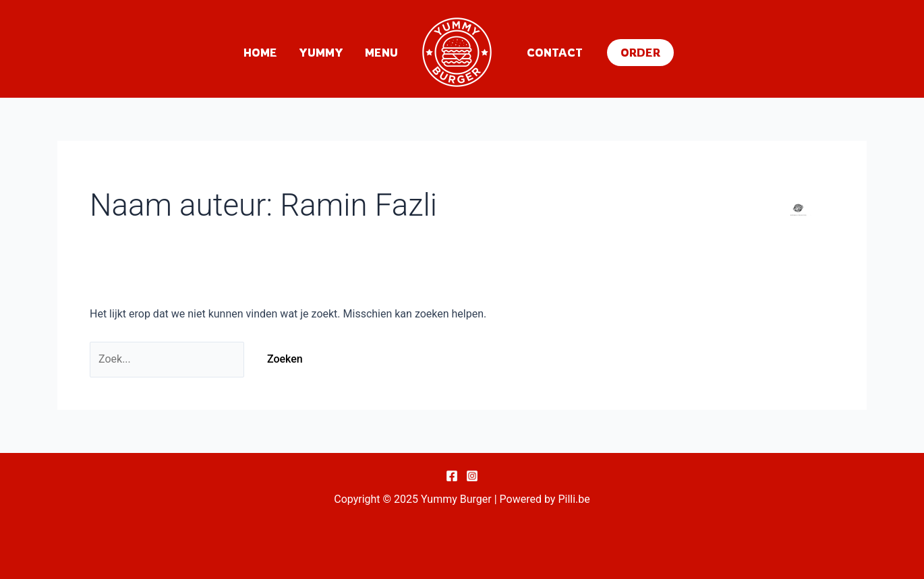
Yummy (321, 53)
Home (260, 53)
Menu (381, 53)
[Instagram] (472, 476)
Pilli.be (574, 499)
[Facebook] (452, 476)
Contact (555, 53)
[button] (640, 53)
